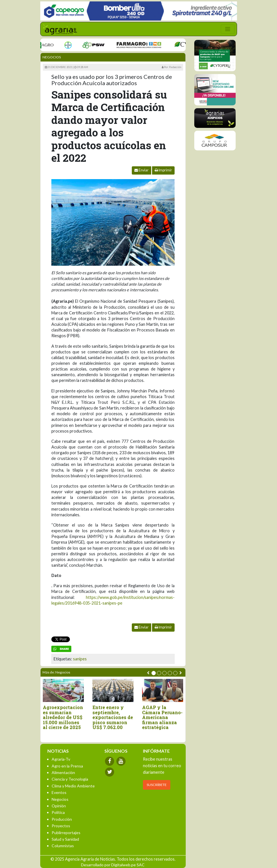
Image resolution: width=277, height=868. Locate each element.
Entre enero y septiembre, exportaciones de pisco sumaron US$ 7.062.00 (113, 717)
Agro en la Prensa (67, 766)
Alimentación (63, 772)
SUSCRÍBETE (157, 785)
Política (58, 812)
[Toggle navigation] (228, 29)
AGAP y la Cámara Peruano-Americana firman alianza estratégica (162, 717)
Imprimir (163, 170)
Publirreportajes (66, 833)
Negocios (52, 57)
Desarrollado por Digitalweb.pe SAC (113, 865)
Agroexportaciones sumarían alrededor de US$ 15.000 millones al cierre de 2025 (63, 717)
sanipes (80, 659)
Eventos (59, 792)
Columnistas (63, 846)
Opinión (59, 806)
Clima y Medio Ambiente (73, 786)
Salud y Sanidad (65, 839)
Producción (62, 819)
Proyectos (61, 826)
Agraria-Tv (61, 759)
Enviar (141, 170)
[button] (154, 673)
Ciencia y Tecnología (70, 779)
